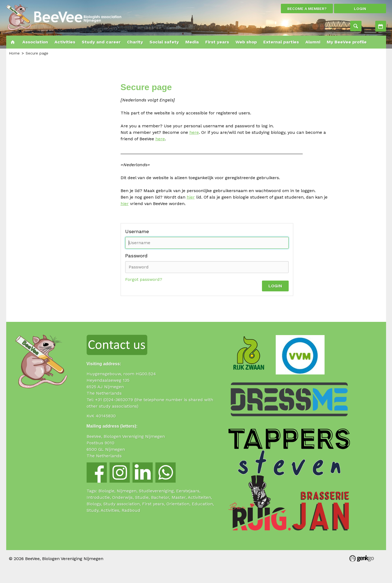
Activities (381, 26)
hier (191, 197)
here (194, 132)
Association (35, 42)
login (360, 9)
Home (13, 42)
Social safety (164, 42)
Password (136, 256)
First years (217, 42)
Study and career (101, 42)
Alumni (313, 42)
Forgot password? (144, 279)
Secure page (37, 53)
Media (192, 42)
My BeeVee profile (347, 42)
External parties (281, 42)
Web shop (246, 42)
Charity (135, 42)
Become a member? (307, 9)
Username (137, 231)
